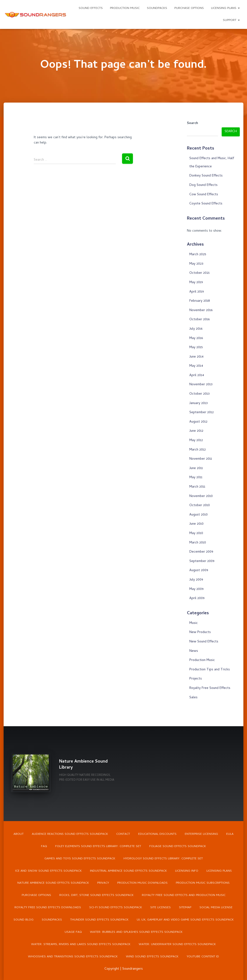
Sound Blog (24, 920)
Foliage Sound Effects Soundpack (178, 846)
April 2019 (197, 292)
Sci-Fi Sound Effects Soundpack (116, 908)
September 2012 (202, 413)
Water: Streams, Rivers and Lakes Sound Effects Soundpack (81, 945)
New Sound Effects (204, 642)
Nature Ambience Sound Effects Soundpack (53, 883)
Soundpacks (157, 8)
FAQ (44, 846)
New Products (200, 632)
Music (194, 623)
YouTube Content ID (203, 957)
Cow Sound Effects (204, 195)
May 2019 (196, 283)
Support (231, 20)
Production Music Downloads (142, 883)
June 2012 (196, 431)
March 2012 (198, 450)
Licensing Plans (225, 8)
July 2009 (196, 580)
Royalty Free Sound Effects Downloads (48, 908)
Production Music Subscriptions (203, 883)
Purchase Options (189, 8)
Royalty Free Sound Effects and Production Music (184, 896)
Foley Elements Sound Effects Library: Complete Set (98, 846)
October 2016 (199, 320)
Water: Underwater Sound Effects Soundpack (177, 945)
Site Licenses (161, 908)
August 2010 (199, 515)
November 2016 (201, 310)
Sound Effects (91, 8)
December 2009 (201, 552)
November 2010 (201, 496)
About (19, 834)
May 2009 (196, 589)
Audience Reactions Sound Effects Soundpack (70, 834)
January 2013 (199, 403)
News (194, 651)
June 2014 (196, 357)
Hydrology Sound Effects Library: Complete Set (163, 859)
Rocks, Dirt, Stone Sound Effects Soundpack (96, 896)
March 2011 (197, 487)
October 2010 (200, 506)
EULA (230, 834)
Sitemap (185, 908)
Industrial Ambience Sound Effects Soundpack (128, 871)
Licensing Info (187, 871)
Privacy (103, 883)
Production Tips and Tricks (210, 670)
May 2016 (196, 338)
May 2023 (196, 264)
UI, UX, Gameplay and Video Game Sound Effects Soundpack (185, 920)
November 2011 (201, 459)
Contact (123, 834)
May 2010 (196, 533)
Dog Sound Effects (203, 185)
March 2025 (198, 255)
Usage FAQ (73, 932)
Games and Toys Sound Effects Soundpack (80, 859)
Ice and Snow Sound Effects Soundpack (48, 871)
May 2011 (196, 478)
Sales (193, 698)
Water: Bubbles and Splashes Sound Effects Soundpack (136, 932)
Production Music (125, 8)
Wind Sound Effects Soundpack (152, 957)
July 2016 (196, 329)
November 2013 (201, 385)
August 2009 (199, 571)
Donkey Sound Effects (206, 176)
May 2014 (196, 366)
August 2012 (198, 422)
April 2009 (197, 598)
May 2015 (196, 348)
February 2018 (200, 301)
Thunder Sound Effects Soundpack (99, 920)
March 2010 (198, 543)
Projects (196, 679)
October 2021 (199, 273)
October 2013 (199, 394)
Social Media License (216, 908)
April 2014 (197, 376)
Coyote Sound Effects (206, 204)
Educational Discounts (157, 834)
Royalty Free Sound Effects (210, 688)
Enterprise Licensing (201, 834)
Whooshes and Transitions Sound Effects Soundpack (73, 957)
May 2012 (196, 441)
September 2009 (202, 561)
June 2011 (196, 468)
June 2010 (196, 524)
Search (192, 124)
